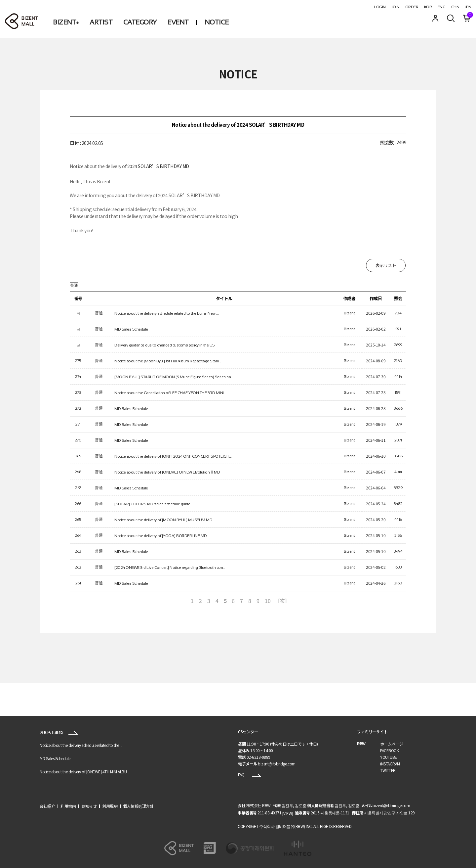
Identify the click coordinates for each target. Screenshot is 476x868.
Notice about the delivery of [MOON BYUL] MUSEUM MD (163, 520)
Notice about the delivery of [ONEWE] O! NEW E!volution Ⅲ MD (167, 472)
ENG (442, 7)
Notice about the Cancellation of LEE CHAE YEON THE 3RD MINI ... (171, 392)
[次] (282, 600)
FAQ (250, 775)
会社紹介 (47, 806)
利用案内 (68, 806)
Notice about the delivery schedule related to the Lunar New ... (167, 313)
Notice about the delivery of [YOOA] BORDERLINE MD (161, 535)
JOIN (395, 7)
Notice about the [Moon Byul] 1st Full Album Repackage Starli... (168, 361)
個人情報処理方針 (138, 806)
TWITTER (388, 770)
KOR (428, 7)
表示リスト (386, 265)
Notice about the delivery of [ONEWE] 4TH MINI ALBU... (84, 772)
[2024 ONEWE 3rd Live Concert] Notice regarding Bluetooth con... (170, 567)
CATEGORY (140, 22)
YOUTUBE (389, 757)
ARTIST (101, 22)
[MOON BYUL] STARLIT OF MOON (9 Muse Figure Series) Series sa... (174, 377)
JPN (468, 7)
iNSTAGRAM (390, 764)
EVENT (178, 22)
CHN (455, 7)
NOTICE (217, 22)
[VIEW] (288, 813)
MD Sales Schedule (131, 329)
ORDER (412, 7)
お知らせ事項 (59, 732)
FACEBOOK (389, 750)
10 (268, 600)
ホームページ (392, 744)
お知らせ (89, 806)
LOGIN (380, 7)
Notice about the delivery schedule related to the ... (81, 745)
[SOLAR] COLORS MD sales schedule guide (152, 504)
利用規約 (110, 806)
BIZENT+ (66, 22)
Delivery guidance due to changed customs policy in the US (165, 345)
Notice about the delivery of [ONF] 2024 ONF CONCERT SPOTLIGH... (173, 456)
